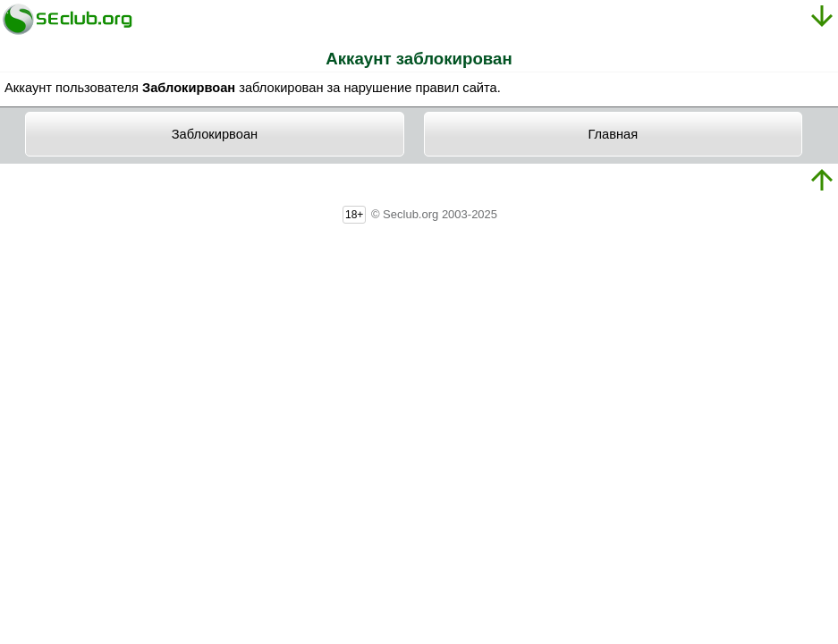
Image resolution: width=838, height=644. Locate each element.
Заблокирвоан (215, 134)
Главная (613, 134)
